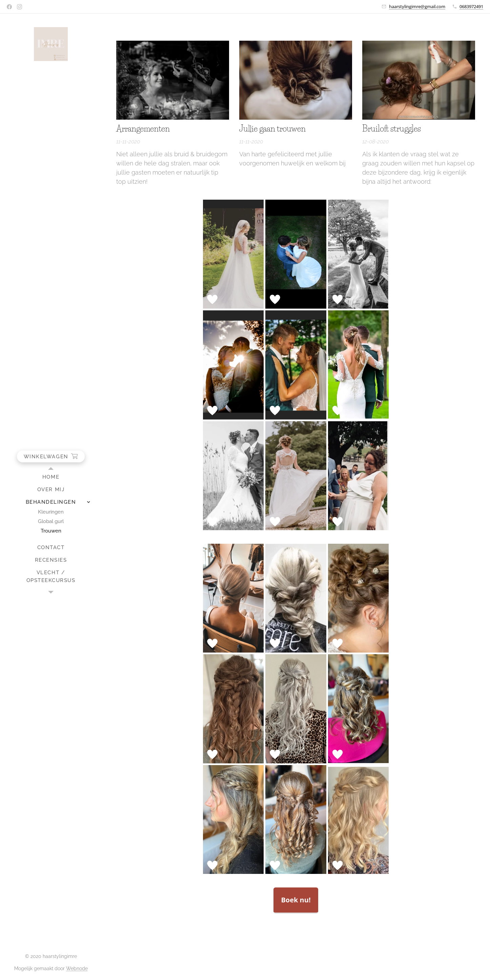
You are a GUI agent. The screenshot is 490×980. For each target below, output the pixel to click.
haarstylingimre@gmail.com (417, 6)
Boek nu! (296, 900)
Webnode (77, 968)
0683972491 (471, 6)
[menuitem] (51, 477)
